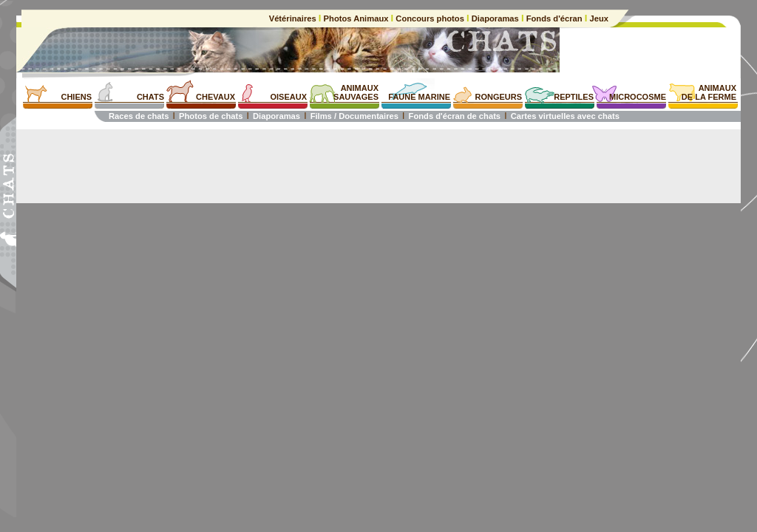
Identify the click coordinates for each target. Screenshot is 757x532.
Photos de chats (211, 116)
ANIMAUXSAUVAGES (356, 92)
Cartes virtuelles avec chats (565, 116)
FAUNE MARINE (419, 97)
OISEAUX (288, 97)
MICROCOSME (638, 97)
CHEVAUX (215, 97)
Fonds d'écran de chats (455, 116)
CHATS (150, 97)
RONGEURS (498, 97)
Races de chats (139, 116)
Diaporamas (495, 18)
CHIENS (76, 97)
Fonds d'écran (554, 18)
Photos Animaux (356, 18)
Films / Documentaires (354, 116)
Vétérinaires (294, 18)
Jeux (598, 18)
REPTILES (574, 97)
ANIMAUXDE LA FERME (709, 92)
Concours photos (430, 18)
